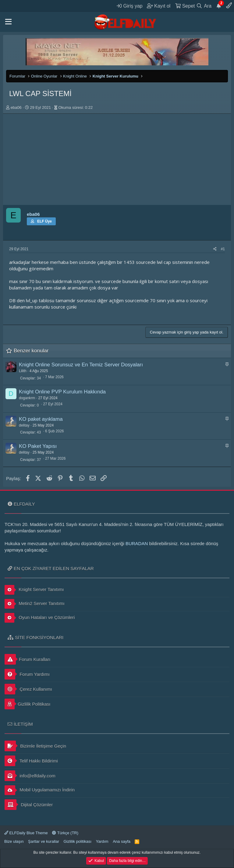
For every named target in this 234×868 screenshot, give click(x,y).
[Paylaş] (215, 249)
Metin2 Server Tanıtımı (35, 604)
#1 (223, 249)
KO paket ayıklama (41, 419)
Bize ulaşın (14, 841)
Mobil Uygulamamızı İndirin (40, 790)
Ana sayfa (122, 841)
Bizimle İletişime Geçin (35, 746)
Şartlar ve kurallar (44, 841)
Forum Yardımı (27, 674)
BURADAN (137, 543)
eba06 (16, 107)
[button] (8, 22)
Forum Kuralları (27, 659)
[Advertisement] (117, 159)
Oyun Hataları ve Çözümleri (40, 618)
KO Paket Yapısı (38, 446)
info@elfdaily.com (30, 776)
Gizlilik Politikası (28, 704)
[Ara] (204, 6)
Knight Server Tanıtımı (34, 590)
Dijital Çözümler (29, 805)
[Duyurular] (219, 6)
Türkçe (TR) (65, 833)
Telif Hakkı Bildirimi (31, 761)
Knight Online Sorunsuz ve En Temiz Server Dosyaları (81, 365)
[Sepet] (185, 6)
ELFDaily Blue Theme (26, 833)
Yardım (102, 841)
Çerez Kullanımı (28, 689)
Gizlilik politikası (77, 841)
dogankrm (27, 398)
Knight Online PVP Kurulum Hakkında (62, 392)
